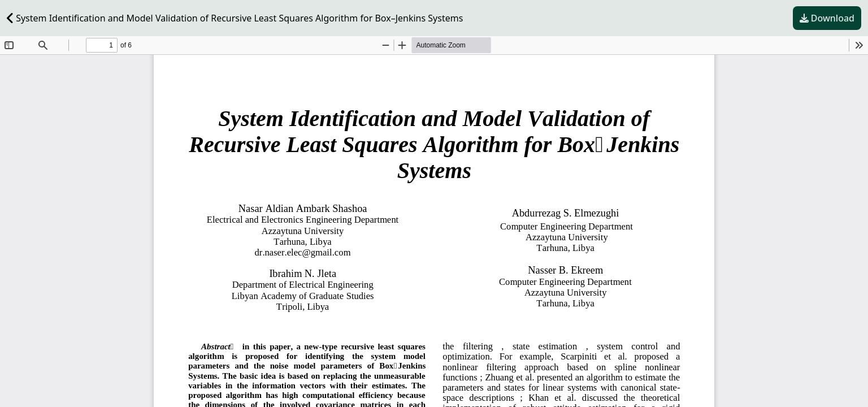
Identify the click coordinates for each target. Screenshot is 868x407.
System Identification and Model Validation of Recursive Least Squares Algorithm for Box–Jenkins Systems (235, 18)
